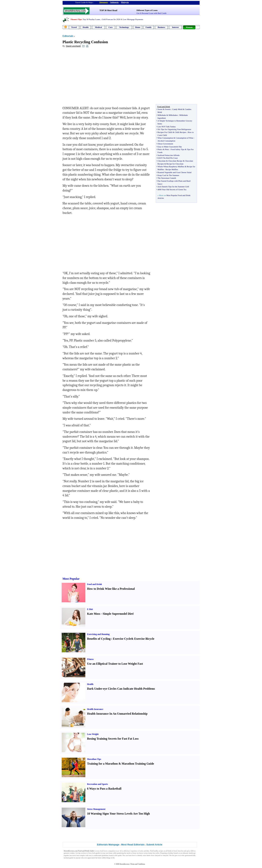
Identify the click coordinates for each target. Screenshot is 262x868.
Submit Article (154, 845)
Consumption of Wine (184, 138)
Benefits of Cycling (99, 639)
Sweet (160, 109)
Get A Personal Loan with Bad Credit (151, 13)
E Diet (90, 609)
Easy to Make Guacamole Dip (170, 147)
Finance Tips (76, 19)
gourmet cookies (69, 853)
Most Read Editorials (133, 845)
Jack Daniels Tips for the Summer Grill (173, 187)
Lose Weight (93, 734)
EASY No (162, 158)
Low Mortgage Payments (133, 19)
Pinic (167, 149)
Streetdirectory (125, 864)
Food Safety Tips (177, 149)
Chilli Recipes (181, 132)
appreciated (91, 858)
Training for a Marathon (103, 764)
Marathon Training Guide (138, 764)
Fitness (90, 659)
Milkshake (162, 115)
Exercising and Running (98, 634)
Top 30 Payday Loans (91, 19)
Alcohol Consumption (166, 141)
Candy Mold (177, 109)
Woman (189, 27)
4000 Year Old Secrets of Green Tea (172, 189)
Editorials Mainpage (108, 845)
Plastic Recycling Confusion (85, 42)
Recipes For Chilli (165, 132)
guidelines (105, 855)
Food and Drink (95, 584)
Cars (111, 27)
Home (138, 27)
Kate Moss (94, 614)
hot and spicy (186, 851)
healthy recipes (158, 851)
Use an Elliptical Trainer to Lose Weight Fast (115, 664)
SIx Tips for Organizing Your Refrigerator (174, 129)
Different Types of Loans (147, 10)
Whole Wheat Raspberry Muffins (171, 166)
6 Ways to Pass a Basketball (104, 789)
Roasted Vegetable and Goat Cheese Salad (174, 172)
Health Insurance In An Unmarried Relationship (117, 714)
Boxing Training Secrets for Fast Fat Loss (113, 739)
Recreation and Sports (98, 784)
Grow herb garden (94, 853)
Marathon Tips (94, 759)
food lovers (104, 851)
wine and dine (145, 851)
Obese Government (165, 144)
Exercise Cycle (122, 639)
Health (86, 27)
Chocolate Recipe (175, 161)
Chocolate (162, 161)
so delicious (126, 851)
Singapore (104, 2)
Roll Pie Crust (172, 158)
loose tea (136, 853)
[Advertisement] (92, 77)
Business (161, 27)
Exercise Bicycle (144, 639)
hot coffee (156, 853)
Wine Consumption (165, 138)
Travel (74, 27)
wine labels (147, 855)
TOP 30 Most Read (108, 10)
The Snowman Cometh (167, 178)
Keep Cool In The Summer (168, 175)
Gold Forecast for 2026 (111, 19)
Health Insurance (95, 709)
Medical (98, 27)
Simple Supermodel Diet (118, 614)
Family (149, 27)
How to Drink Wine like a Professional (111, 589)
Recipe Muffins (172, 169)
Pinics (160, 149)
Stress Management (96, 809)
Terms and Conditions (138, 864)
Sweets (168, 109)
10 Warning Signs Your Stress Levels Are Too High (119, 814)
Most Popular (71, 579)
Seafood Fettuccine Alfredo (169, 155)
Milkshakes (173, 115)
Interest (175, 27)
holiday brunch (173, 853)
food (175, 851)
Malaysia (125, 2)
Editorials (68, 36)
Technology (124, 27)
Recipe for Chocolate (175, 164)
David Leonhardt (73, 46)
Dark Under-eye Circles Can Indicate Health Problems (121, 689)
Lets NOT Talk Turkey (167, 127)
